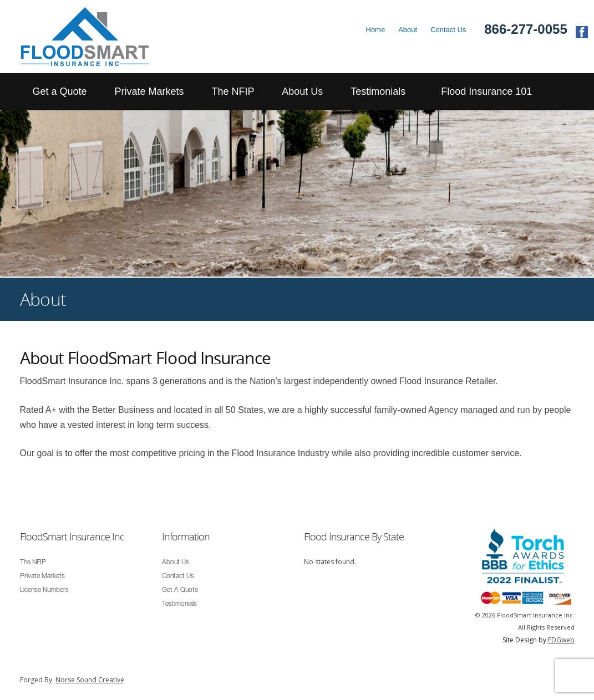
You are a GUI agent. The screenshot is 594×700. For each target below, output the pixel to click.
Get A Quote (180, 590)
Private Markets (149, 91)
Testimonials (378, 91)
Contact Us (448, 30)
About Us (302, 91)
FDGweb (561, 640)
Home (376, 30)
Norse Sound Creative (90, 680)
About (408, 30)
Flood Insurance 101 (486, 91)
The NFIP (233, 91)
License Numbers (44, 590)
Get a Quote (60, 91)
